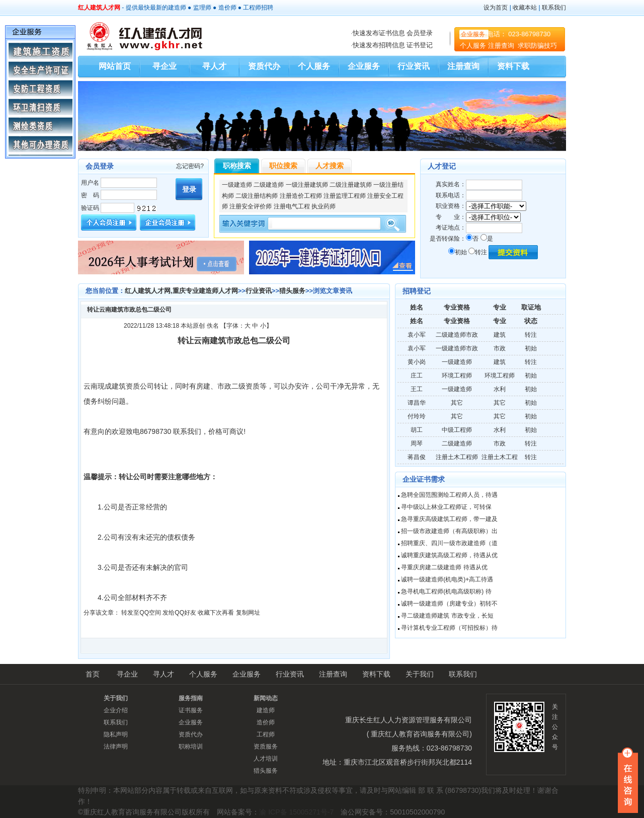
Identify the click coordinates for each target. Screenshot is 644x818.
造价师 (227, 8)
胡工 (417, 430)
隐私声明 (116, 734)
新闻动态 (266, 698)
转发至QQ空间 (141, 613)
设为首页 (496, 8)
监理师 (202, 8)
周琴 (417, 443)
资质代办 (264, 66)
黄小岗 (417, 362)
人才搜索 (330, 166)
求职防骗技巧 (537, 46)
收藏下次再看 (216, 613)
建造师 (177, 8)
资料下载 (513, 66)
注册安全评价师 (251, 206)
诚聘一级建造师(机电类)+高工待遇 (447, 579)
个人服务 (473, 46)
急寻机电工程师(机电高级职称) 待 (446, 591)
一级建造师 (237, 185)
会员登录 (420, 33)
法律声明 (116, 747)
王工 (417, 389)
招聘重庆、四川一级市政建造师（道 (449, 543)
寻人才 (214, 66)
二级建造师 (269, 185)
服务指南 (191, 698)
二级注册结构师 (257, 196)
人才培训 (266, 759)
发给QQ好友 (179, 613)
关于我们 (420, 674)
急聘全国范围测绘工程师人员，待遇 (449, 495)
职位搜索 (283, 166)
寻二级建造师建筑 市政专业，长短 (447, 616)
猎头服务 (292, 291)
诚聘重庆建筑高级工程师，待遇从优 (449, 555)
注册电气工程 (292, 206)
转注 (478, 252)
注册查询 (502, 46)
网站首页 (115, 66)
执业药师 (324, 206)
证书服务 (191, 710)
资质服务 (266, 747)
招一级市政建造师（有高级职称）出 (449, 531)
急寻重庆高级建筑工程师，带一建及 (449, 519)
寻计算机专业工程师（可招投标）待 (449, 628)
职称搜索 (237, 166)
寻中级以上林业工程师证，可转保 (446, 507)
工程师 (252, 8)
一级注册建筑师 (307, 185)
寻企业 (165, 66)
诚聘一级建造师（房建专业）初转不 (449, 604)
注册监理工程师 (345, 196)
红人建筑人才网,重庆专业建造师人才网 (181, 291)
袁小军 (417, 335)
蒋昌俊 (417, 457)
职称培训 (191, 747)
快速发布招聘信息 (379, 45)
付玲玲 (417, 416)
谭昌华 (417, 403)
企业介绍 (116, 710)
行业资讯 (414, 66)
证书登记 (420, 45)
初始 (458, 252)
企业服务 (473, 34)
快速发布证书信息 (379, 33)
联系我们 (554, 8)
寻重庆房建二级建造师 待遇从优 (444, 567)
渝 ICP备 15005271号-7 (296, 812)
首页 (93, 674)
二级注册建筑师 (351, 185)
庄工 (417, 376)
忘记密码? (190, 166)
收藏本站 (525, 8)
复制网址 (248, 613)
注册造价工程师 (301, 196)
